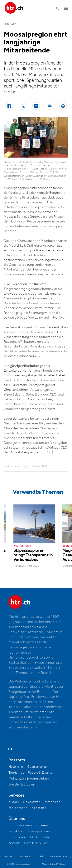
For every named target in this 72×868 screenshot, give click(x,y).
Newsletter (31, 802)
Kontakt (14, 843)
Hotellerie (16, 767)
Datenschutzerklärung (61, 856)
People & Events (40, 773)
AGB (42, 856)
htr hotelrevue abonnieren (28, 825)
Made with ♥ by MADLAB (54, 864)
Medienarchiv (40, 837)
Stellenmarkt (18, 808)
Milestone (39, 808)
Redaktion (16, 831)
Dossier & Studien (22, 785)
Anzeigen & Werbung (43, 831)
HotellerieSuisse (36, 843)
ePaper (14, 802)
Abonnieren (17, 837)
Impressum (26, 856)
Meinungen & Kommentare (29, 779)
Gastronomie (37, 767)
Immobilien (52, 802)
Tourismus (16, 773)
